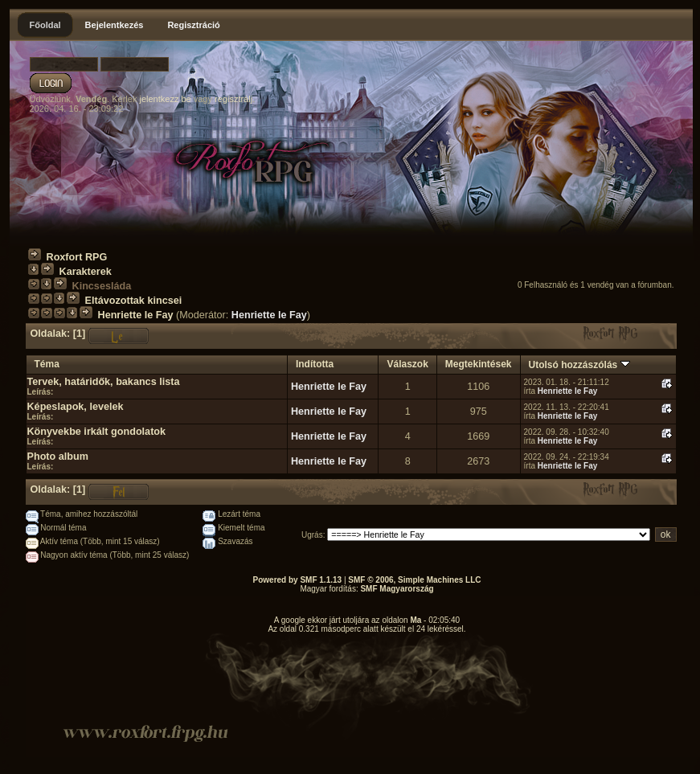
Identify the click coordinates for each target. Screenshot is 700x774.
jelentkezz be (165, 99)
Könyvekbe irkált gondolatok (97, 432)
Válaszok (407, 364)
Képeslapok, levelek (76, 407)
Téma (47, 364)
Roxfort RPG (77, 257)
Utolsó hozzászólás (579, 365)
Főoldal (45, 25)
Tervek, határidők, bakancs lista (104, 382)
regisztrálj (233, 99)
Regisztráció (193, 25)
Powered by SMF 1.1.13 (298, 580)
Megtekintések (479, 364)
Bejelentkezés (115, 25)
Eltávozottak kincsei (134, 301)
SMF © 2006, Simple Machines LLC (414, 580)
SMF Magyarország (397, 589)
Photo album (58, 457)
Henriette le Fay (136, 315)
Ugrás (312, 535)
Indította (315, 364)
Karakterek (86, 272)
